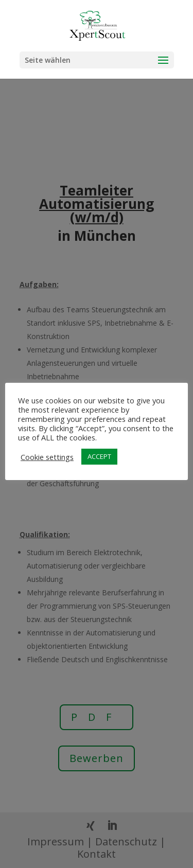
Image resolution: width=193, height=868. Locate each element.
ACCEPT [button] (99, 456)
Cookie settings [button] (47, 457)
